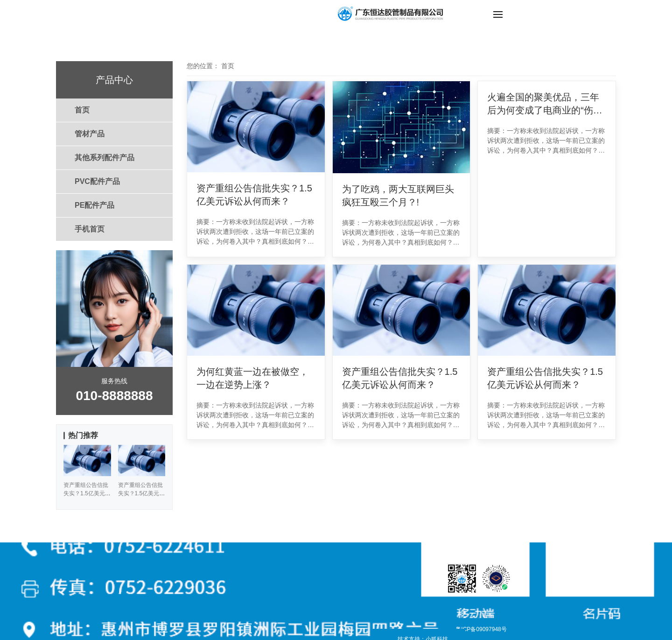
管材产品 (90, 134)
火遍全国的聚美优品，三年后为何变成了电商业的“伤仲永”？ (545, 104)
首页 (82, 110)
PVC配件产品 (97, 181)
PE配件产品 (94, 205)
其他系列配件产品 (105, 158)
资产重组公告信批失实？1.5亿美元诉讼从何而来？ (254, 195)
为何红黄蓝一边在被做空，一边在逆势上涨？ (252, 378)
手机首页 (90, 229)
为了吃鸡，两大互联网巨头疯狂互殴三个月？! (398, 196)
